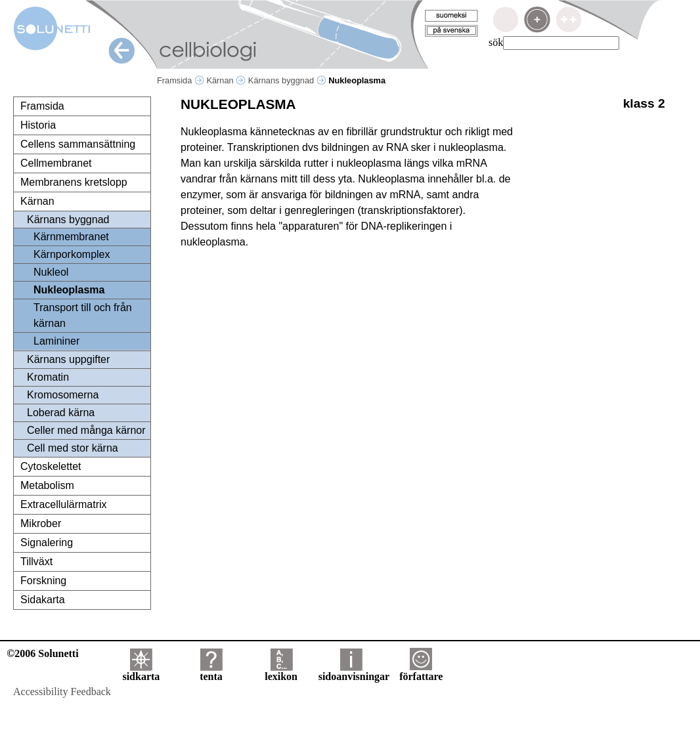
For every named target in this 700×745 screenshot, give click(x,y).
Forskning (43, 581)
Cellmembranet (56, 163)
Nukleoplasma (69, 290)
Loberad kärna (61, 413)
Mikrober (41, 523)
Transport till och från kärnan (83, 315)
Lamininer (56, 341)
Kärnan (226, 80)
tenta (211, 672)
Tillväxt (36, 562)
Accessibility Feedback (62, 692)
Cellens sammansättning (78, 144)
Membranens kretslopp (74, 182)
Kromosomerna (63, 395)
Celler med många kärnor (86, 430)
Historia (38, 125)
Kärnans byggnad (287, 80)
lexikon (281, 672)
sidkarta (141, 672)
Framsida (181, 80)
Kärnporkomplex (72, 254)
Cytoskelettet (51, 466)
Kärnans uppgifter (68, 359)
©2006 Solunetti (42, 653)
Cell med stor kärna (73, 448)
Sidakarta (43, 600)
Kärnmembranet (71, 237)
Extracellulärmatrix (64, 504)
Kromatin (48, 377)
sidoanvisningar (354, 672)
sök (496, 42)
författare (421, 672)
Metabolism (47, 485)
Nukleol (51, 272)
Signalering (47, 543)
